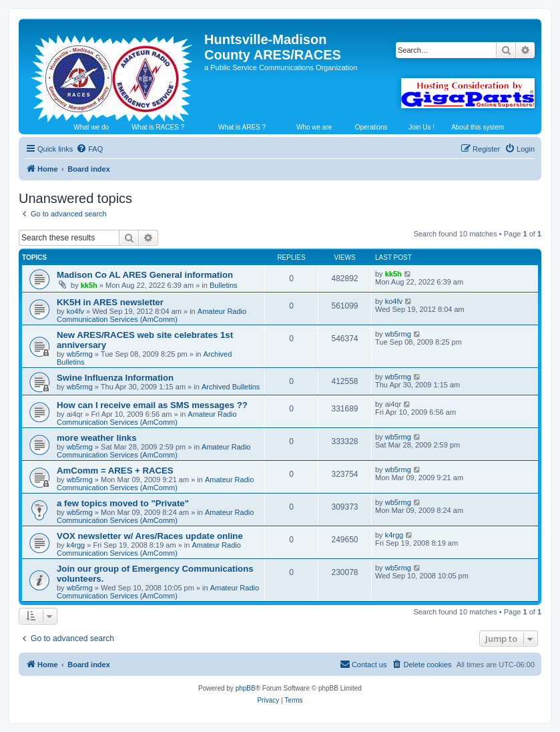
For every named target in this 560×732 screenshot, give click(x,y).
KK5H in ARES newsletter (110, 302)
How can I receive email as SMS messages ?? (152, 405)
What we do (91, 127)
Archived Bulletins (231, 387)
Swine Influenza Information (115, 378)
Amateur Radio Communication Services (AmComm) (152, 315)
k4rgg (76, 545)
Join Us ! (422, 127)
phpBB (246, 688)
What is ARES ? (242, 127)
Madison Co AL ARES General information (145, 275)
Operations (371, 127)
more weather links (96, 438)
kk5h (89, 285)
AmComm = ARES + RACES (115, 471)
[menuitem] (89, 149)
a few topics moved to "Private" (123, 503)
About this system (478, 127)
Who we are (314, 127)
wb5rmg (80, 354)
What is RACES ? (158, 127)
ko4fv (75, 311)
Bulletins (224, 285)
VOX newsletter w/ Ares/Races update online (150, 536)
